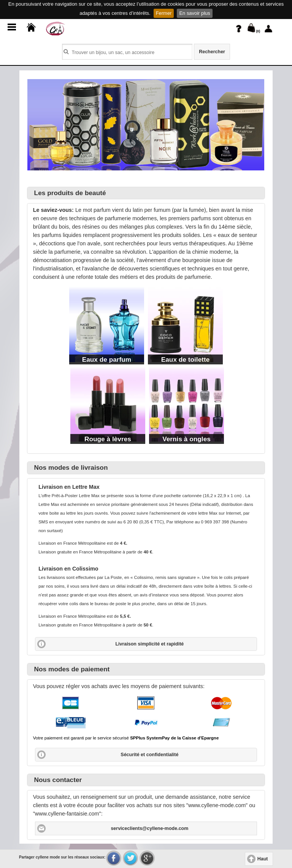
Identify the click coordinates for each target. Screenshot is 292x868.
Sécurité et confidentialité (149, 755)
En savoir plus (194, 13)
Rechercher (212, 52)
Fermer (164, 13)
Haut (263, 859)
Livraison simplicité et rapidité (149, 644)
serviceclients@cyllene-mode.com (149, 828)
